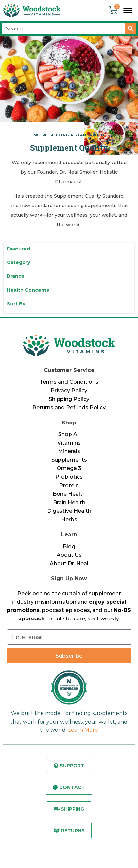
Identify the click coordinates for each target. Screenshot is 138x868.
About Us (69, 555)
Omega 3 (69, 468)
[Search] (130, 29)
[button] (128, 11)
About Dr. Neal (69, 564)
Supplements (69, 460)
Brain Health (69, 502)
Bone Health (69, 494)
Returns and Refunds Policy (69, 408)
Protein (69, 485)
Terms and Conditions (69, 382)
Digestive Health (69, 511)
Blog (69, 546)
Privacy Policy (69, 391)
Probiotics (69, 477)
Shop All (69, 434)
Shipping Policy (69, 399)
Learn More (83, 730)
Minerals (69, 451)
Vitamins (69, 443)
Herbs (69, 520)
